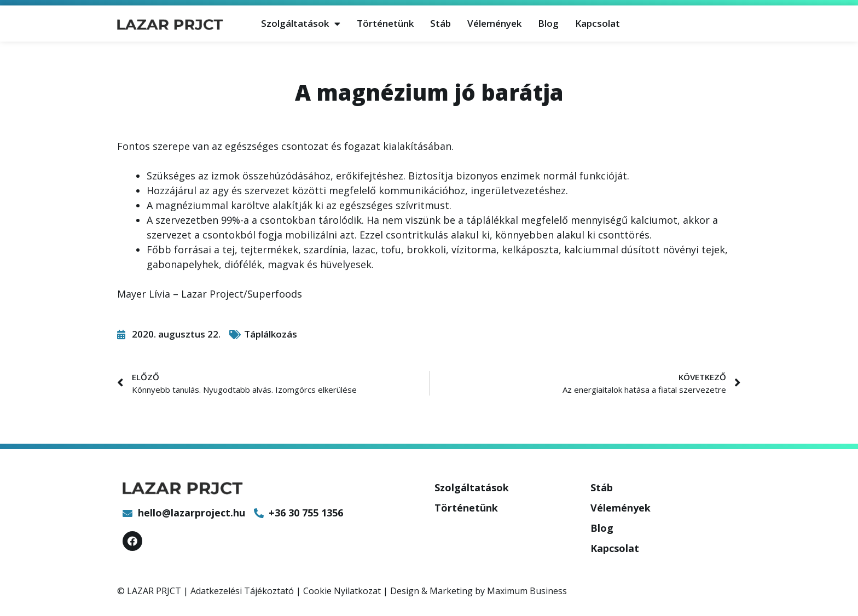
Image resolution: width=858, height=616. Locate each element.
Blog (548, 23)
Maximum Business (527, 591)
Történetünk (385, 23)
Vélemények (494, 23)
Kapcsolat (598, 23)
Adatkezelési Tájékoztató (242, 591)
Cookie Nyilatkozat (342, 591)
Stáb (440, 23)
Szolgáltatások (301, 24)
